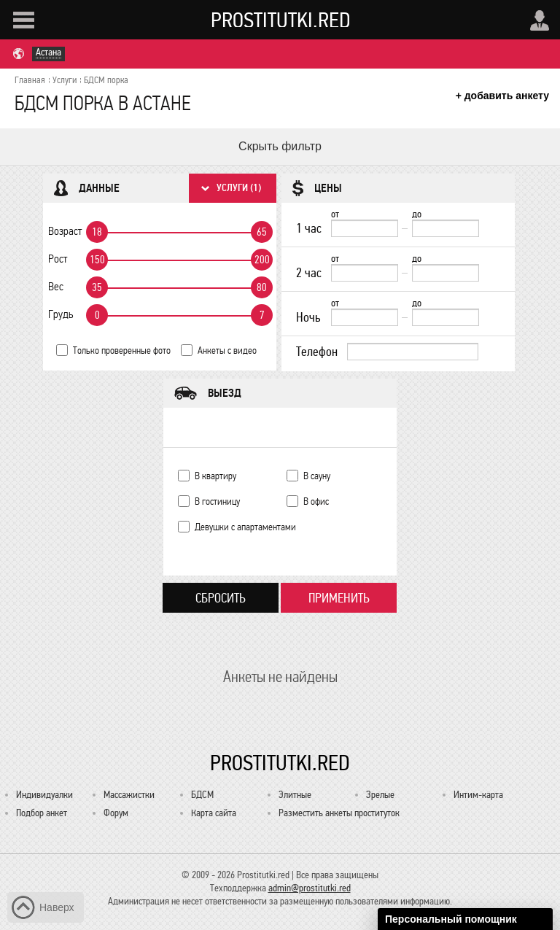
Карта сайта (214, 813)
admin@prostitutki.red (310, 888)
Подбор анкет (42, 813)
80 (262, 287)
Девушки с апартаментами (245, 527)
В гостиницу (217, 501)
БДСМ (202, 795)
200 (262, 260)
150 (97, 260)
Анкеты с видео (227, 350)
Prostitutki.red (281, 20)
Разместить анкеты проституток (339, 813)
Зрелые (380, 795)
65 (262, 232)
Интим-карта (478, 795)
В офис (316, 501)
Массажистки (129, 795)
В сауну (317, 476)
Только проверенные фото (122, 350)
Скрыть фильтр (280, 146)
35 (97, 287)
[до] (446, 228)
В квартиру (215, 476)
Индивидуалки (44, 795)
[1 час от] (365, 228)
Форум (116, 813)
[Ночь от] (365, 317)
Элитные (295, 795)
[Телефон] (413, 352)
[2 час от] (365, 273)
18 (97, 232)
